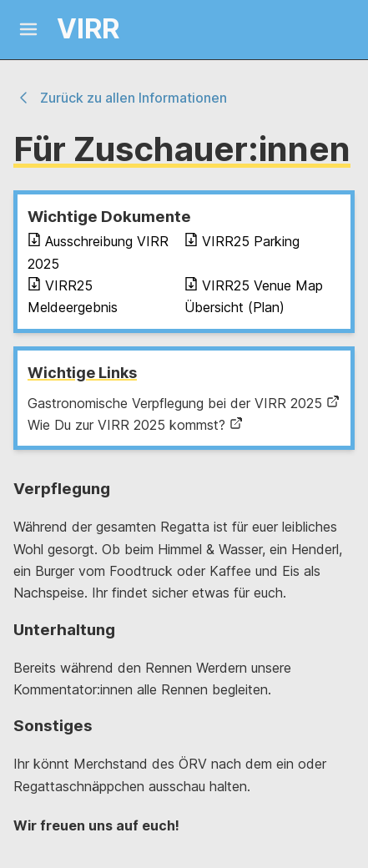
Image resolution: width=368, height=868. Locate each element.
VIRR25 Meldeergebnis (73, 296)
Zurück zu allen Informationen (120, 98)
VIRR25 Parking (242, 241)
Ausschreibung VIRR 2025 (98, 252)
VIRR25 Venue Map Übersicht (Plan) (254, 296)
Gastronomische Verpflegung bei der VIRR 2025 (184, 403)
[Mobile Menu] (28, 29)
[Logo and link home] (73, 30)
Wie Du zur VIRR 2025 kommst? (135, 425)
